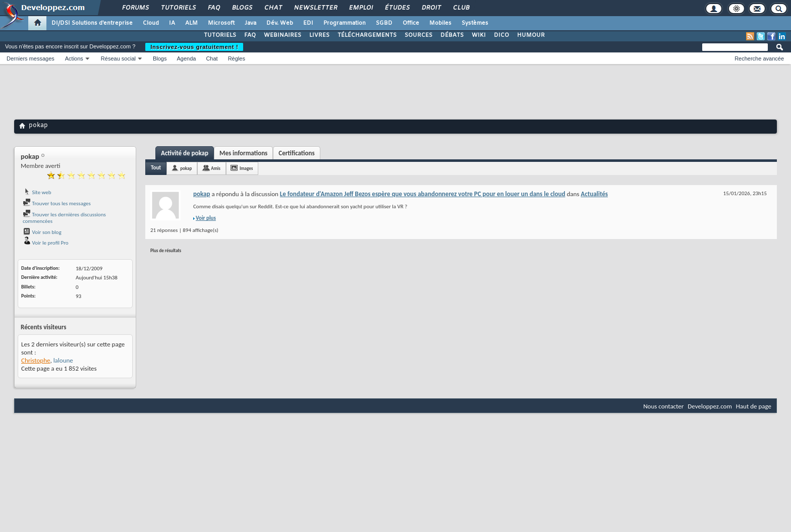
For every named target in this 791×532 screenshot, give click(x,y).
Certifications (296, 153)
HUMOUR (531, 35)
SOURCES (418, 35)
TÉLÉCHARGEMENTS (367, 35)
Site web (37, 192)
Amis (216, 168)
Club (461, 8)
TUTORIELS (220, 35)
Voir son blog (42, 232)
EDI (308, 23)
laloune (63, 360)
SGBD (384, 23)
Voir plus (206, 218)
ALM (191, 23)
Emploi (360, 8)
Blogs (242, 8)
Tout (156, 168)
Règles (237, 58)
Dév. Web (280, 23)
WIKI (479, 35)
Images (246, 168)
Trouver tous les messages (57, 203)
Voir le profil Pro (46, 243)
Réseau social (118, 58)
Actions (74, 58)
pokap (186, 168)
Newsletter (315, 8)
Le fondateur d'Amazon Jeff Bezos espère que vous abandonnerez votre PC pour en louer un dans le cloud (423, 194)
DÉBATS (452, 35)
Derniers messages (31, 58)
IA (172, 23)
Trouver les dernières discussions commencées (64, 218)
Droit (431, 8)
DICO (501, 35)
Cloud (151, 23)
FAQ (213, 8)
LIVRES (319, 35)
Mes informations (243, 153)
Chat (273, 8)
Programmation (345, 23)
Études (397, 8)
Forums (135, 8)
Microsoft (221, 23)
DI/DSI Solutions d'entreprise (92, 23)
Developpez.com (710, 406)
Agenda (186, 58)
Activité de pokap (185, 153)
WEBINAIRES (282, 35)
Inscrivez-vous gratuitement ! (194, 47)
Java (250, 23)
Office (411, 23)
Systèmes (475, 23)
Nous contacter (663, 406)
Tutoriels (178, 8)
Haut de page (754, 406)
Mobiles (440, 23)
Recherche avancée (759, 58)
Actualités (594, 194)
